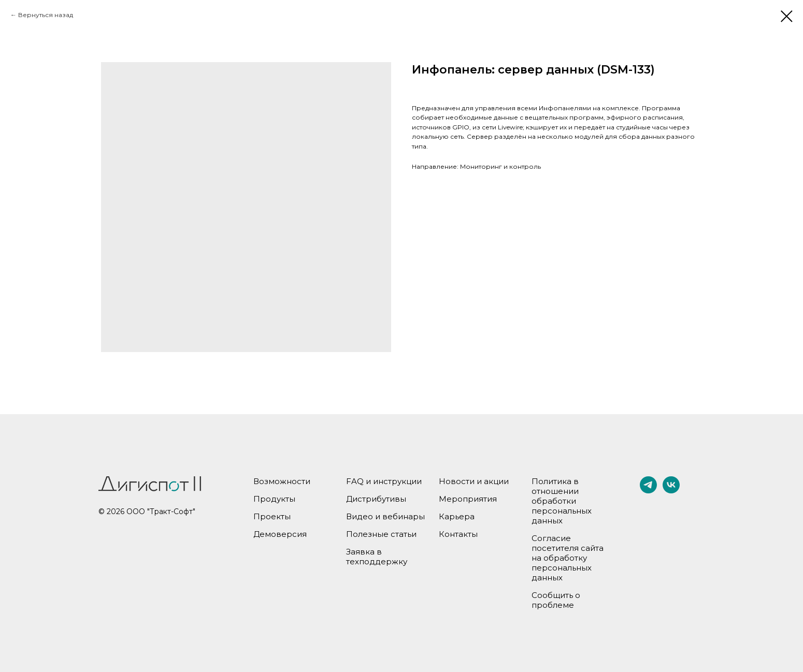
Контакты (458, 534)
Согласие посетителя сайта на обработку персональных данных (568, 558)
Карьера (457, 516)
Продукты (274, 499)
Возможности (282, 481)
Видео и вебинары (385, 516)
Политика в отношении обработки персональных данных (562, 501)
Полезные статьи (381, 534)
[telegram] (648, 491)
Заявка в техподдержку (377, 557)
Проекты (272, 516)
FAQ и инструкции (384, 481)
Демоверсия (280, 534)
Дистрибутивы (376, 499)
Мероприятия (468, 499)
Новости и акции (474, 481)
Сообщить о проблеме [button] (556, 600)
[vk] (671, 491)
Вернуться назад (46, 15)
